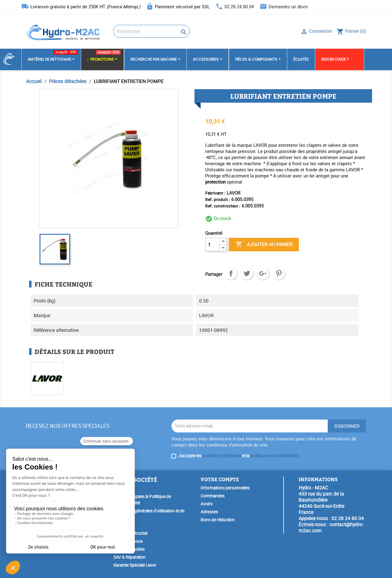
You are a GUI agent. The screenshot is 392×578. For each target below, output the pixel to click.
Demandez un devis (288, 6)
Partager (231, 273)
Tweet (247, 273)
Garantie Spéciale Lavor (135, 565)
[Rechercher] (152, 31)
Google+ (263, 273)
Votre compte (220, 479)
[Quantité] (213, 245)
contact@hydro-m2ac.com (331, 527)
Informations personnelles (225, 488)
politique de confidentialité (274, 456)
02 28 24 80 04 (348, 518)
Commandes (213, 496)
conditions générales (222, 456)
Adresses (209, 512)
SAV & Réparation (129, 557)
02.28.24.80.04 (239, 6)
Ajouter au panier (264, 245)
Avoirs (207, 504)
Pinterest (279, 273)
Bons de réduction (218, 520)
